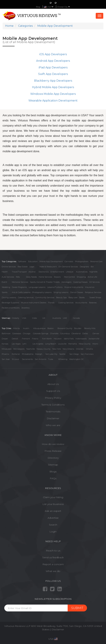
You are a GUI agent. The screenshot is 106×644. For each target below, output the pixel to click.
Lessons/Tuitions (55, 287)
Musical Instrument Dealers (34, 303)
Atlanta (16, 328)
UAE (65, 318)
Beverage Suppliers (10, 303)
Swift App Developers (53, 74)
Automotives (82, 272)
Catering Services (26, 297)
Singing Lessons (61, 292)
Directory (53, 458)
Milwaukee (7, 349)
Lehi (24, 344)
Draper (5, 339)
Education (33, 261)
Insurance (90, 287)
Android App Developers (53, 61)
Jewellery (26, 308)
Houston (58, 339)
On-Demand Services (68, 267)
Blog (38, 7)
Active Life (92, 277)
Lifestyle (70, 272)
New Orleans (68, 349)
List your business (53, 504)
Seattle (62, 354)
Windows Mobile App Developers (53, 94)
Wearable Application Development (53, 101)
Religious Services (93, 292)
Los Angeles (38, 344)
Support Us (53, 391)
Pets (18, 277)
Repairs (57, 277)
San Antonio (40, 359)
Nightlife (93, 272)
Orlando (80, 349)
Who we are (53, 425)
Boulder (78, 328)
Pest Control (69, 277)
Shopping (81, 277)
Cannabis (69, 261)
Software (22, 261)
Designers (84, 267)
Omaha (89, 349)
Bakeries (93, 303)
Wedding (6, 287)
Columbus (65, 333)
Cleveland (76, 333)
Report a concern (53, 564)
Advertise (53, 518)
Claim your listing (53, 497)
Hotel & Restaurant (48, 267)
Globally (16, 318)
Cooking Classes (80, 282)
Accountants (81, 303)
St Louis (15, 359)
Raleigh (39, 354)
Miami (95, 344)
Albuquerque (39, 328)
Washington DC (76, 359)
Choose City (64, 7)
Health (5, 272)
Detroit (15, 339)
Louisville (62, 344)
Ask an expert (53, 511)
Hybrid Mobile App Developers (53, 87)
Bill (92, 267)
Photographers (82, 261)
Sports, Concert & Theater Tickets (45, 282)
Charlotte (54, 333)
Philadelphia (28, 354)
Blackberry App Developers (53, 81)
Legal (32, 267)
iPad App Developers (53, 67)
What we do (53, 571)
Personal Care (96, 261)
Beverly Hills (90, 328)
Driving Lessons (9, 297)
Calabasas (17, 333)
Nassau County (44, 349)
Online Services (9, 267)
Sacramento (27, 359)
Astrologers (66, 282)
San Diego (74, 354)
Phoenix (5, 354)
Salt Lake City (51, 354)
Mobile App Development (51, 261)
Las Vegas (16, 344)
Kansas (5, 344)
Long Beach (51, 344)
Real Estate (23, 267)
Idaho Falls (69, 339)
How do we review (53, 444)
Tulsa (51, 359)
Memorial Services (20, 282)
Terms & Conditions (53, 405)
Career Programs (19, 287)
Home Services (45, 277)
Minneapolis (19, 349)
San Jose (6, 359)
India (35, 318)
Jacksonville (94, 339)
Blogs (53, 472)
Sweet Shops (95, 297)
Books (82, 297)
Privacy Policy (53, 398)
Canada (76, 318)
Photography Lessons (42, 292)
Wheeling (63, 359)
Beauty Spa (61, 297)
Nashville (31, 349)
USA (24, 318)
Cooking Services (66, 303)
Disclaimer (53, 418)
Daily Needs (31, 277)
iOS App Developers (53, 54)
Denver (96, 333)
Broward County (65, 328)
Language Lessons (37, 287)
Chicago (27, 333)
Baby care (73, 297)
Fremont (26, 339)
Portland (16, 354)
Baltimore (6, 333)
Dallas (85, 333)
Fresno (35, 339)
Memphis (73, 344)
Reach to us (53, 551)
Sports (5, 292)
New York (57, 349)
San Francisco (87, 354)
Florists (51, 303)
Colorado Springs (41, 333)
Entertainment (57, 272)
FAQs (53, 478)
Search (53, 525)
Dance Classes (77, 292)
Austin (26, 328)
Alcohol (32, 272)
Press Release (53, 451)
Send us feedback (53, 557)
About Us (53, 384)
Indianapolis (81, 339)
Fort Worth (47, 339)
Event (4, 282)
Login (53, 532)
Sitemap (53, 465)
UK (44, 318)
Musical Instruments (74, 287)
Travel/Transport (19, 272)
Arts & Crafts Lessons (21, 292)
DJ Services (95, 282)
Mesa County (85, 344)
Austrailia (57, 318)
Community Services (45, 297)
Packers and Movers (11, 308)
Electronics (44, 272)
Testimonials (53, 412)
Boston (51, 328)
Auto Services (8, 277)
